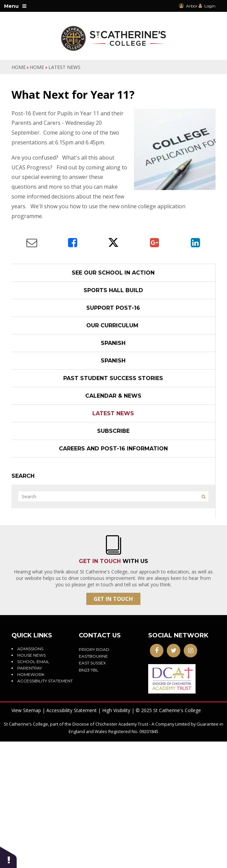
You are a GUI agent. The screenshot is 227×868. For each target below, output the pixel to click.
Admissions (30, 649)
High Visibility (116, 710)
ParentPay (30, 668)
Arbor (188, 6)
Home (19, 67)
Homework (31, 674)
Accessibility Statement (72, 710)
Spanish (113, 343)
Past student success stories (113, 378)
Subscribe (113, 431)
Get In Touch (113, 599)
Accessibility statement (45, 681)
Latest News (64, 67)
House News (31, 655)
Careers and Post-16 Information (113, 449)
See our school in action (113, 273)
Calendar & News (113, 396)
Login (210, 6)
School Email (33, 662)
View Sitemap (26, 710)
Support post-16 (113, 308)
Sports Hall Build (113, 290)
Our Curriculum (113, 325)
